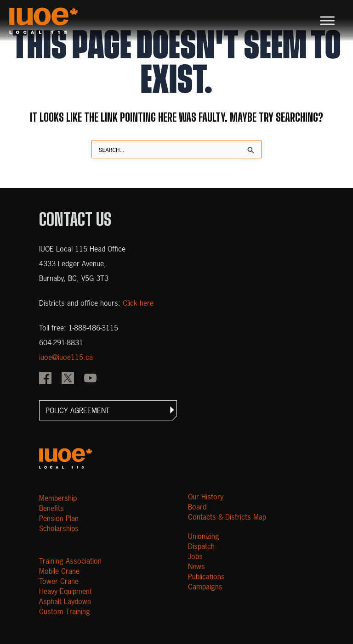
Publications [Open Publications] (206, 577)
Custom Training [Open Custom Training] (65, 611)
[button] (108, 410)
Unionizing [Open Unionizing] (204, 536)
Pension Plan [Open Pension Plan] (59, 518)
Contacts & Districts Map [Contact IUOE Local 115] (227, 517)
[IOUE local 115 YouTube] (90, 379)
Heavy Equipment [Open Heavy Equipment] (65, 591)
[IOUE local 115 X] (68, 379)
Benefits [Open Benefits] (51, 508)
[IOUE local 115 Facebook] (45, 379)
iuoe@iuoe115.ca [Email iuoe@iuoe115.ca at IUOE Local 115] (66, 357)
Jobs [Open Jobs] (195, 556)
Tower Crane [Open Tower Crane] (59, 581)
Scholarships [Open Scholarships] (59, 528)
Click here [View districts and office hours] (138, 303)
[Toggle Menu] (327, 20)
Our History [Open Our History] (206, 497)
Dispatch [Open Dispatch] (201, 546)
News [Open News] (196, 566)
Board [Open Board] (197, 507)
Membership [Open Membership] (58, 498)
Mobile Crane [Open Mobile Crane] (59, 571)
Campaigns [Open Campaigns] (205, 587)
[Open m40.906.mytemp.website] (66, 458)
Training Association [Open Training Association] (70, 561)
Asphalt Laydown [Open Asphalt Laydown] (65, 601)
